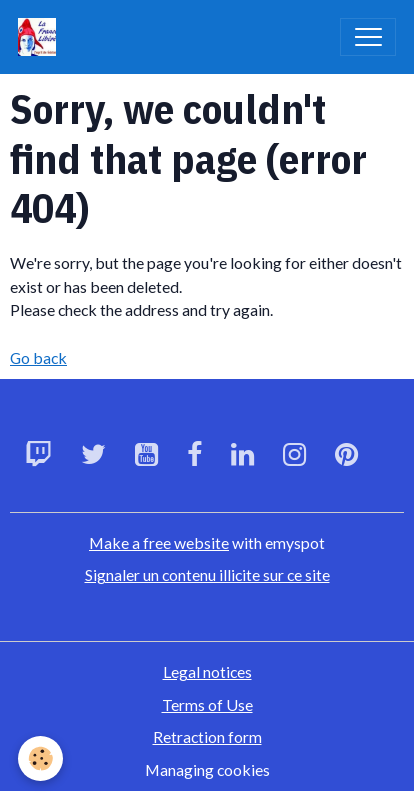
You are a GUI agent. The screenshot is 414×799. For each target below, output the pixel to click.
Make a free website (159, 542)
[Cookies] (40, 758)
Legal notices (207, 671)
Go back (38, 357)
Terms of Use (207, 704)
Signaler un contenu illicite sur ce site (207, 574)
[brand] (41, 37)
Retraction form (207, 736)
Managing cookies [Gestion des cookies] (207, 769)
